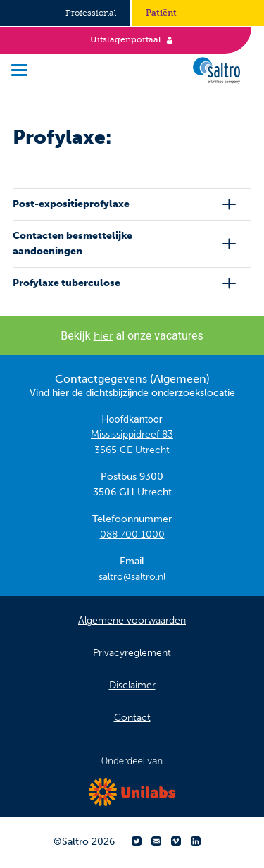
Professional (91, 13)
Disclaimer (132, 685)
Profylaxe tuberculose (67, 283)
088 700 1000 (132, 534)
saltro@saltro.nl (132, 577)
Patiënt (161, 13)
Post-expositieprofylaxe (71, 204)
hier (103, 336)
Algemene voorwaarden (132, 620)
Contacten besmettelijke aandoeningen (73, 243)
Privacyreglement (132, 653)
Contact (132, 718)
